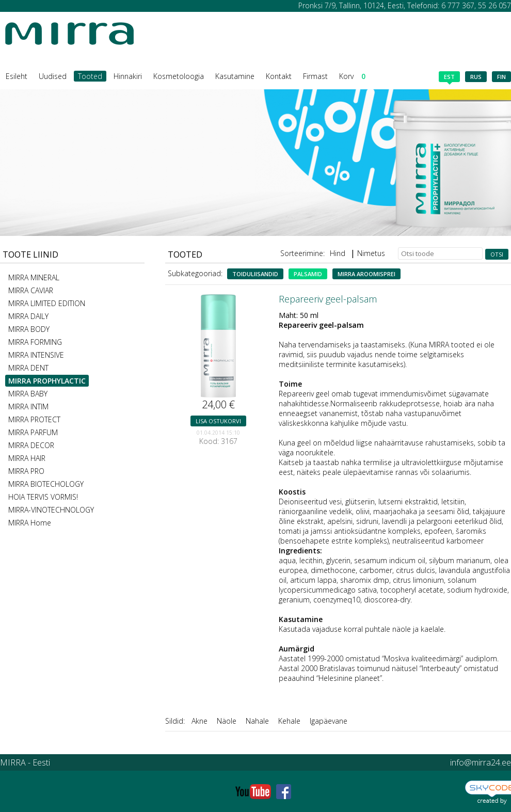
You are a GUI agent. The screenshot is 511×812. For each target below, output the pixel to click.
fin (501, 77)
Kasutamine (235, 76)
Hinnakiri (128, 76)
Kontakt (279, 76)
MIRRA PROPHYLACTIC (47, 381)
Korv (352, 76)
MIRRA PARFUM (33, 432)
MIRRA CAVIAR (31, 290)
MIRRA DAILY (28, 316)
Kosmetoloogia (179, 76)
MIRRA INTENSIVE (36, 355)
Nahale (257, 721)
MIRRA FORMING (35, 342)
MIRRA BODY (29, 329)
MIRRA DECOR (31, 445)
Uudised (53, 76)
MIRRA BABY (28, 394)
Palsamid (308, 274)
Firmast (315, 76)
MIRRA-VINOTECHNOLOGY (51, 510)
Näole (227, 721)
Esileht (17, 76)
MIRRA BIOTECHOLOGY (46, 484)
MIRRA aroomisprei (366, 274)
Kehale (289, 721)
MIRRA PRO (26, 471)
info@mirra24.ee (481, 762)
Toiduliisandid (255, 274)
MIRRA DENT (28, 368)
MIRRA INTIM (28, 407)
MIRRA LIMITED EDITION (47, 303)
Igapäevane (329, 721)
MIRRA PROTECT (34, 419)
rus (476, 77)
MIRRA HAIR (27, 458)
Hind (338, 253)
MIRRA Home (30, 523)
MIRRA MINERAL (34, 277)
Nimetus (371, 253)
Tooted (90, 76)
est (449, 77)
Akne (199, 721)
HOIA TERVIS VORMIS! (43, 497)
